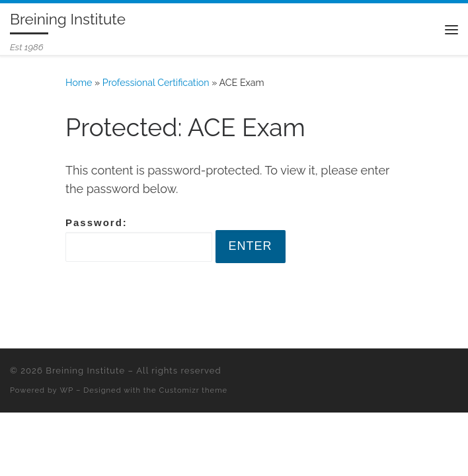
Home (79, 83)
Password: (139, 239)
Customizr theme (193, 390)
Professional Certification (156, 83)
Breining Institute (85, 371)
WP (67, 390)
